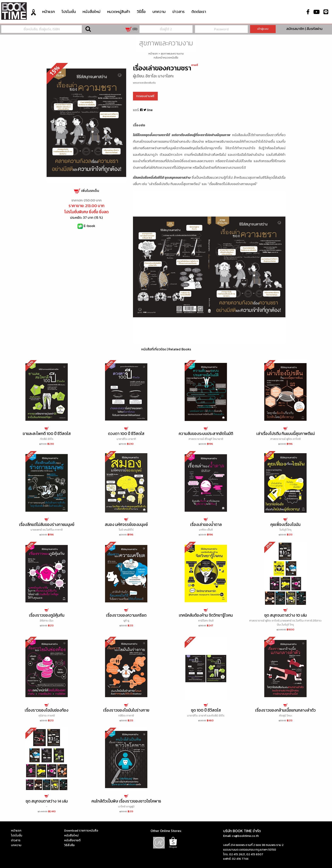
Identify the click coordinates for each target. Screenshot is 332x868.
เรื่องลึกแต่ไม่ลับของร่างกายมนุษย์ (47, 525)
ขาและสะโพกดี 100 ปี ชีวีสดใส (47, 434)
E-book (89, 226)
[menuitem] (33, 16)
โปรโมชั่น (69, 12)
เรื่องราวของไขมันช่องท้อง (47, 710)
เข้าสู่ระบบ (263, 29)
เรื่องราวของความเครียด (126, 615)
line (150, 110)
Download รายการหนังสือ (81, 830)
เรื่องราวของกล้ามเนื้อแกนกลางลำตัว (285, 710)
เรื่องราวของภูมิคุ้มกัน (47, 615)
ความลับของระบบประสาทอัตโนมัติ (206, 434)
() (131, 29)
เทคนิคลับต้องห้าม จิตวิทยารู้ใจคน (206, 615)
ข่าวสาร (178, 12)
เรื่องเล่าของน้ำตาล (206, 525)
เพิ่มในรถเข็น (86, 191)
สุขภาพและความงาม (172, 54)
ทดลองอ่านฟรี (145, 96)
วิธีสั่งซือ (69, 845)
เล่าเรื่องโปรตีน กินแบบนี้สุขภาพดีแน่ (286, 434)
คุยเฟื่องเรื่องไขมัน (285, 525)
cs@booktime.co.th (245, 836)
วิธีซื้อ (141, 12)
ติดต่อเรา (199, 12)
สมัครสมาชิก (295, 29)
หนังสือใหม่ (91, 12)
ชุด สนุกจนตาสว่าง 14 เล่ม (47, 801)
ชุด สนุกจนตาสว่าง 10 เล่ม (286, 615)
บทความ (159, 12)
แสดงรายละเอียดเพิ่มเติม (144, 83)
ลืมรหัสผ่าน (315, 29)
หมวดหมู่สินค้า (119, 11)
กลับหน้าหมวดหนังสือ (166, 58)
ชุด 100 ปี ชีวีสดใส (206, 710)
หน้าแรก (48, 12)
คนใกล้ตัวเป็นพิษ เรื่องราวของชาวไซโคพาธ (126, 801)
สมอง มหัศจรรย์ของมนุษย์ (126, 525)
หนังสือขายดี (72, 840)
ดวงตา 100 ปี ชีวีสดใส (126, 434)
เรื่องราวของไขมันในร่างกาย (126, 710)
